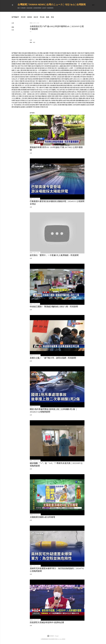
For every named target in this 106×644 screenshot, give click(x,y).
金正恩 (27, 85)
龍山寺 (15, 79)
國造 (73, 64)
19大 (77, 83)
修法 (19, 75)
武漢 (26, 105)
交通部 (57, 96)
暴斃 (47, 53)
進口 (25, 68)
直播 (87, 98)
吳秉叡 (24, 64)
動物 (76, 55)
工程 (59, 62)
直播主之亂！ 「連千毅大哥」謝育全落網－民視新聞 (53, 358)
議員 (30, 62)
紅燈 (92, 81)
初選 (91, 88)
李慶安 (29, 66)
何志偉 (73, 55)
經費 (62, 70)
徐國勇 (80, 83)
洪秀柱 (14, 96)
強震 (74, 88)
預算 (23, 62)
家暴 (43, 68)
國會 (75, 64)
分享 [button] (13, 23)
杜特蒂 (31, 83)
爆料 (19, 68)
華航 (26, 103)
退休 (33, 68)
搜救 (77, 66)
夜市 (46, 98)
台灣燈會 (28, 88)
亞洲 (45, 75)
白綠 (50, 55)
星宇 (49, 98)
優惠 (66, 77)
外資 (68, 57)
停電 (63, 81)
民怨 (56, 62)
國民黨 (90, 55)
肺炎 (53, 17)
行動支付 (17, 81)
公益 (47, 103)
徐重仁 (86, 72)
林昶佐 (71, 98)
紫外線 (64, 72)
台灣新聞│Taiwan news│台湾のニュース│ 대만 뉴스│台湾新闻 (52, 5)
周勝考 (76, 70)
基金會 (14, 60)
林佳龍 (26, 62)
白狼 (81, 81)
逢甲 (84, 75)
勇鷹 (63, 105)
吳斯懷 (79, 103)
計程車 (25, 66)
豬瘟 (73, 53)
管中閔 (60, 57)
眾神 (60, 92)
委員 (86, 94)
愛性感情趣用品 (16, 107)
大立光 (14, 98)
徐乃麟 (53, 83)
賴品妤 (18, 100)
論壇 (16, 103)
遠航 (53, 60)
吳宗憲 (57, 98)
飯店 (46, 96)
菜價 (34, 79)
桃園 (74, 57)
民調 (62, 62)
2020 (65, 62)
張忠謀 (26, 83)
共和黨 (42, 107)
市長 (23, 98)
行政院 (72, 94)
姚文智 (34, 66)
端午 (42, 64)
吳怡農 (60, 105)
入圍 (21, 70)
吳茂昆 (39, 57)
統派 (31, 70)
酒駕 (47, 60)
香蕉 (56, 53)
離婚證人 (54, 103)
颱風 (48, 17)
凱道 (57, 92)
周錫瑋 (87, 60)
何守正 (43, 88)
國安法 (58, 88)
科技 (42, 75)
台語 (89, 92)
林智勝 (44, 85)
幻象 (13, 85)
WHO (52, 105)
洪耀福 (65, 57)
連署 (37, 55)
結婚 (16, 77)
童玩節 (32, 98)
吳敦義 (32, 90)
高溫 (60, 72)
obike (22, 92)
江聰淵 (85, 85)
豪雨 (76, 60)
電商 (82, 72)
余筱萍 (65, 100)
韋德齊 (92, 105)
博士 (50, 100)
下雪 (37, 88)
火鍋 (51, 85)
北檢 (42, 62)
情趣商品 (92, 96)
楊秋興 (41, 103)
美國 (20, 96)
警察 (87, 66)
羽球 (44, 79)
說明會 (59, 81)
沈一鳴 (14, 105)
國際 (17, 98)
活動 (50, 103)
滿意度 (15, 90)
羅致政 (19, 64)
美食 (79, 72)
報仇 (20, 94)
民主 (89, 100)
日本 (23, 96)
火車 (36, 94)
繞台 (64, 90)
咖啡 (27, 77)
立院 (14, 72)
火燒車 (31, 77)
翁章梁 (87, 88)
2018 (44, 90)
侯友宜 (36, 17)
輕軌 (35, 77)
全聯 (89, 72)
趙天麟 (67, 85)
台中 (17, 62)
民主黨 (46, 107)
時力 (39, 94)
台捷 (27, 107)
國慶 (23, 83)
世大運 (68, 90)
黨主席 (33, 72)
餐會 (90, 57)
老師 (30, 68)
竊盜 (66, 75)
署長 (31, 81)
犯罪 (62, 53)
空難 (16, 85)
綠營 (71, 79)
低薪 (92, 92)
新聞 (54, 92)
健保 (67, 96)
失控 (83, 55)
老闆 (16, 94)
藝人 (20, 98)
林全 (66, 94)
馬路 (79, 75)
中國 (73, 62)
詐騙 (67, 53)
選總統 (81, 98)
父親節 (39, 64)
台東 (57, 72)
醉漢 (26, 60)
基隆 (29, 72)
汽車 (62, 60)
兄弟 (48, 85)
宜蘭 (29, 98)
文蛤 (38, 53)
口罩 (23, 105)
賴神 (36, 100)
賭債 (22, 77)
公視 (79, 60)
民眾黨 (84, 103)
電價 (77, 100)
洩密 (45, 62)
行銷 (76, 72)
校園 (24, 57)
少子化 (49, 70)
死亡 (56, 68)
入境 (52, 77)
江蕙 (41, 92)
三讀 (57, 77)
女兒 (46, 68)
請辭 (65, 88)
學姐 (57, 100)
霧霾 (24, 88)
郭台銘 (42, 17)
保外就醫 (85, 57)
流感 (59, 68)
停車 (42, 77)
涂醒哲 (85, 64)
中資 (19, 103)
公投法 (75, 79)
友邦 (74, 90)
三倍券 (74, 105)
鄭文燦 (48, 62)
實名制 (48, 105)
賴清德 (30, 17)
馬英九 (78, 90)
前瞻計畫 (20, 90)
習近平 (79, 62)
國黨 (19, 72)
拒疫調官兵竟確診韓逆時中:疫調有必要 (47, 622)
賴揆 (28, 90)
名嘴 (64, 96)
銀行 (34, 81)
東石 (33, 100)
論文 (30, 100)
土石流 (70, 60)
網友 (37, 60)
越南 (26, 53)
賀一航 (80, 55)
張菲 (46, 83)
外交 (58, 90)
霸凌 (81, 96)
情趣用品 (87, 53)
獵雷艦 (88, 83)
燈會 (79, 53)
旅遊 (30, 96)
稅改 (31, 79)
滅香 (90, 77)
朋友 (86, 68)
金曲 (18, 70)
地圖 (51, 64)
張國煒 (52, 98)
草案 (55, 77)
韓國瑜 (29, 53)
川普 (86, 62)
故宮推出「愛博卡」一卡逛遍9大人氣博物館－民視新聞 (54, 255)
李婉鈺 (39, 96)
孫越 (47, 57)
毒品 (71, 57)
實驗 (41, 53)
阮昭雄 (53, 100)
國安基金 (34, 53)
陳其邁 (63, 85)
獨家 (21, 81)
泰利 (63, 79)
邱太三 (34, 60)
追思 (60, 77)
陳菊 (50, 60)
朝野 (72, 68)
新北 (89, 94)
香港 (83, 94)
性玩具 (37, 85)
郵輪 (47, 75)
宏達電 (44, 81)
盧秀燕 (61, 100)
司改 (16, 66)
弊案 (80, 68)
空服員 (46, 100)
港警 (74, 98)
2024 (81, 79)
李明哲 (50, 68)
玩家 (69, 75)
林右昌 (25, 72)
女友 (39, 72)
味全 (77, 98)
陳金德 (59, 85)
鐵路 (43, 98)
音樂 (39, 92)
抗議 (29, 103)
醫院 (59, 103)
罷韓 (70, 103)
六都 (44, 103)
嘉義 (55, 94)
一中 (75, 68)
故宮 (33, 92)
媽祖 (68, 100)
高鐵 (52, 94)
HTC (47, 81)
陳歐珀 (37, 98)
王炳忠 (51, 88)
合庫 (89, 85)
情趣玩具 (68, 55)
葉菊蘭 (14, 64)
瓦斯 (93, 75)
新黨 (54, 88)
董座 (39, 75)
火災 (81, 75)
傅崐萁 (80, 66)
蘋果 (70, 72)
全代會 (67, 81)
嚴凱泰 (18, 55)
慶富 (79, 85)
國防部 (41, 60)
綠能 (63, 75)
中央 (91, 70)
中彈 (50, 53)
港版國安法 (84, 105)
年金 (47, 90)
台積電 (35, 75)
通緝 (59, 53)
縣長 (26, 98)
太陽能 (59, 75)
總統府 (54, 85)
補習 (36, 68)
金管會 (91, 79)
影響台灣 (79, 77)
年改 (39, 62)
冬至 (76, 103)
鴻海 (29, 75)
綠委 (83, 68)
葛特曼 (40, 55)
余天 (50, 90)
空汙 (72, 77)
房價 (92, 66)
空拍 (70, 96)
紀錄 (86, 100)
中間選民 (36, 103)
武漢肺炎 (18, 105)
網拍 (84, 98)
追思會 (58, 94)
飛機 (44, 60)
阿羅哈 (48, 79)
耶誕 (13, 88)
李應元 (61, 96)
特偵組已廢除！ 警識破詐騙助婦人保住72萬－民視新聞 (54, 307)
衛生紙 (78, 88)
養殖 (87, 79)
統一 (37, 70)
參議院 (23, 107)
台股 (32, 75)
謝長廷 (26, 96)
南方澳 (22, 103)
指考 (19, 92)
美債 (23, 53)
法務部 (29, 60)
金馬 (92, 85)
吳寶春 (22, 55)
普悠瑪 (92, 53)
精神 (84, 81)
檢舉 (73, 92)
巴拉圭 (40, 90)
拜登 (34, 107)
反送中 (39, 100)
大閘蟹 (65, 83)
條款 (76, 81)
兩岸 (34, 70)
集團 (64, 53)
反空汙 (33, 55)
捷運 (91, 90)
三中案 (21, 88)
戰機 (67, 64)
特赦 (81, 57)
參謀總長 (92, 103)
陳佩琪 (73, 83)
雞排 (79, 81)
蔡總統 (25, 90)
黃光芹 (82, 53)
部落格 (43, 57)
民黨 (22, 72)
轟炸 (53, 53)
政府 (66, 68)
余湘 (67, 103)
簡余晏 (62, 88)
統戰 (74, 100)
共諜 (73, 96)
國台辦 (84, 70)
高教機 (70, 105)
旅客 (69, 77)
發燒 (44, 105)
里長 (36, 62)
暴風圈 (52, 79)
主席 (83, 62)
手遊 (87, 96)
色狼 (22, 68)
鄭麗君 (92, 83)
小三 (13, 68)
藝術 (13, 66)
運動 (40, 98)
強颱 (84, 79)
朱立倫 (92, 94)
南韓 (61, 103)
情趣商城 (44, 70)
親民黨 (49, 66)
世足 (70, 53)
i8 (18, 83)
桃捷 (28, 92)
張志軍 (80, 70)
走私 (56, 60)
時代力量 (44, 66)
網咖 (37, 83)
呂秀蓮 (22, 100)
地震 (68, 88)
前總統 (82, 90)
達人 (76, 92)
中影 (20, 62)
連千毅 (91, 98)
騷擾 (40, 81)
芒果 (76, 62)
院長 (69, 94)
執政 (88, 70)
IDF (16, 70)
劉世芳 (69, 66)
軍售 (60, 64)
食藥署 (22, 79)
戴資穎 (41, 79)
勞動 (64, 103)
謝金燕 (72, 70)
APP (19, 79)
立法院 (77, 94)
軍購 (57, 64)
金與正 (55, 105)
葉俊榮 (55, 81)
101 (30, 92)
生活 (13, 30)
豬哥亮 (85, 92)
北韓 (31, 85)
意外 (13, 77)
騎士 (46, 94)
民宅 (66, 60)
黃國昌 (63, 68)
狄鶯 (71, 100)
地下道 (38, 77)
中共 (32, 103)
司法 (80, 94)
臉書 (13, 70)
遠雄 (84, 83)
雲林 (90, 60)
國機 (70, 64)
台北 (88, 90)
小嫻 (40, 88)
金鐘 (61, 83)
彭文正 (26, 100)
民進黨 (21, 57)
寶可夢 (72, 75)
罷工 (76, 53)
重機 (65, 70)
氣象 (67, 72)
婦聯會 (48, 77)
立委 (92, 100)
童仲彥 (40, 68)
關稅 (20, 53)
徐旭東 (25, 70)
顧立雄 (15, 92)
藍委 (89, 68)
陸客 (82, 85)
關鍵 (43, 96)
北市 (84, 66)
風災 (53, 68)
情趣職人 (54, 90)
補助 (57, 70)
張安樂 (88, 81)
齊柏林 (79, 92)
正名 (78, 79)
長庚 (36, 92)
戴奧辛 (69, 83)
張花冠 (89, 64)
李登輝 (53, 57)
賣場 (45, 77)
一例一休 (80, 64)
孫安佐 (35, 57)
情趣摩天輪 (33, 64)
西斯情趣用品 (53, 75)
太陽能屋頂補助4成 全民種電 (42, 517)
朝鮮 (41, 85)
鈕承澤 (14, 55)
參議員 (63, 64)
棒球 (71, 90)
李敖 (57, 57)
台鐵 (26, 79)
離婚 (47, 88)
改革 (61, 90)
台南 (33, 94)
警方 (37, 81)
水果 (33, 62)
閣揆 (37, 79)
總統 (85, 90)
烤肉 (43, 83)
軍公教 (25, 81)
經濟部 (69, 92)
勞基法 (59, 79)
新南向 (45, 72)
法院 (19, 66)
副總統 (62, 94)
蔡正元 (31, 57)
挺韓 (73, 103)
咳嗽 (41, 105)
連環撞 (42, 94)
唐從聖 (58, 83)
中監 (17, 60)
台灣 (89, 62)
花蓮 (71, 88)
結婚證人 (77, 96)
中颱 (28, 79)
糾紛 (19, 77)
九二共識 (45, 55)
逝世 (63, 77)
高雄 (44, 92)
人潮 (73, 72)
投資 (86, 55)
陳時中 (38, 105)
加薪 (28, 81)
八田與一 (25, 94)
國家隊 (30, 107)
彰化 (60, 70)
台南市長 (83, 88)
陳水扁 (78, 57)
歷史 (84, 96)
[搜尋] (93, 5)
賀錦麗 (37, 107)
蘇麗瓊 (16, 88)
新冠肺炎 (33, 105)
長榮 (43, 100)
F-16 (69, 68)
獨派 (28, 70)
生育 (40, 70)
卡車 (49, 94)
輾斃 (80, 100)
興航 (59, 60)
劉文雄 (48, 92)
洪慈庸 (15, 75)
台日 (17, 96)
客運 (53, 96)
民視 (51, 92)
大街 (76, 75)
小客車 (83, 60)
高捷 (25, 92)
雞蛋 (27, 57)
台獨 (16, 83)
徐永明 (75, 85)
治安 (89, 66)
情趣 (20, 60)
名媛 (44, 53)
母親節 (28, 64)
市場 (36, 96)
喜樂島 (29, 55)
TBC (50, 57)
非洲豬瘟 (58, 55)
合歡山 (33, 88)
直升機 (73, 66)
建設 (65, 66)
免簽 (33, 96)
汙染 (92, 64)
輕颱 (56, 79)
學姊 (26, 55)
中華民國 (69, 62)
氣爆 (90, 75)
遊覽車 (49, 96)
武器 (54, 64)
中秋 (22, 66)
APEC (23, 85)
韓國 (34, 85)
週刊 (16, 68)
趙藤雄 (62, 66)
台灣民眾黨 (65, 98)
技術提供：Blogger (53, 636)
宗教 (88, 77)
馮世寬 (19, 85)
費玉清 (49, 83)
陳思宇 (63, 55)
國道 (68, 70)
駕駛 (75, 77)
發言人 (57, 66)
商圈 (87, 75)
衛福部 (53, 70)
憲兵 (55, 72)
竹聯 (34, 83)
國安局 (51, 81)
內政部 (84, 77)
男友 (36, 72)
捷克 (89, 105)
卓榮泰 (53, 55)
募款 (93, 57)
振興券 (78, 105)
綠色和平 (47, 64)
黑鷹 (87, 103)
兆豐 (77, 68)
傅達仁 (71, 85)
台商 (42, 72)
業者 (23, 60)
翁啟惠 (53, 66)
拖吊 (25, 77)
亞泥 (92, 68)
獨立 (92, 62)
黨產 (17, 57)
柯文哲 (23, 17)
